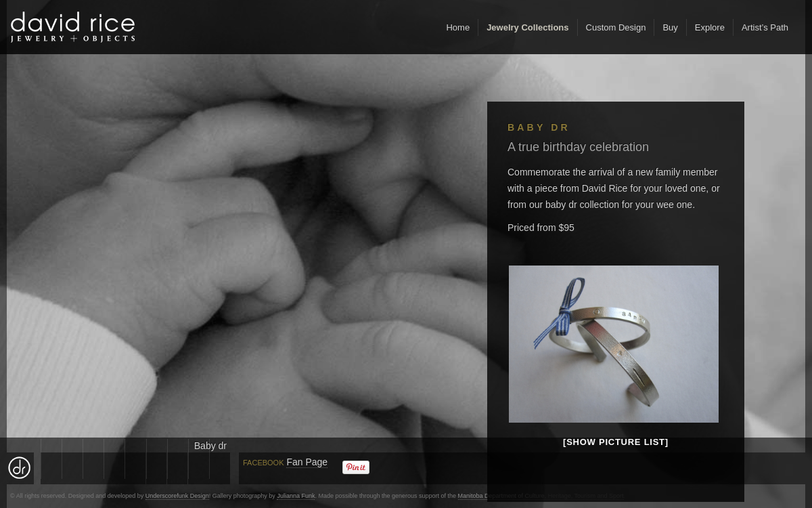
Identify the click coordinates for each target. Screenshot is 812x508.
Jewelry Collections (527, 27)
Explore (710, 27)
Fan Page (307, 462)
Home (458, 27)
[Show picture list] (616, 442)
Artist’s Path (765, 27)
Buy (670, 27)
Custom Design (616, 27)
